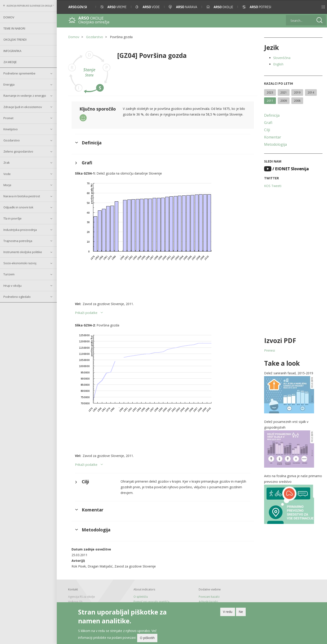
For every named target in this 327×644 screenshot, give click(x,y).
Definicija (272, 115)
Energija (9, 84)
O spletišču (141, 597)
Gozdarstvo (12, 140)
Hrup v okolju (12, 286)
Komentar (273, 137)
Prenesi (270, 350)
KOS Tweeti (273, 186)
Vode (7, 174)
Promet (8, 118)
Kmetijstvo (11, 129)
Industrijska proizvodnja (20, 230)
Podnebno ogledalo (17, 297)
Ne (241, 612)
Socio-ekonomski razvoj (20, 263)
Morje (7, 185)
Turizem (9, 274)
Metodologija (275, 144)
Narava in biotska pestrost (22, 196)
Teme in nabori (14, 28)
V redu (228, 612)
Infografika (12, 51)
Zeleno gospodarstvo (18, 151)
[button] (317, 7)
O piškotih (147, 638)
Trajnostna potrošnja (18, 241)
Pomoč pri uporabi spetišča (151, 602)
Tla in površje (12, 218)
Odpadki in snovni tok (18, 207)
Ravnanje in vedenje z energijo (25, 96)
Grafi (268, 123)
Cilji (267, 130)
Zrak (7, 163)
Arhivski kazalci (208, 602)
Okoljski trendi (15, 39)
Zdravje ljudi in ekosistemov (23, 107)
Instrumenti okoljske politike (23, 252)
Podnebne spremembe (19, 73)
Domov (9, 17)
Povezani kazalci (209, 597)
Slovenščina (282, 58)
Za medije (10, 62)
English (278, 64)
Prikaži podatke (86, 313)
